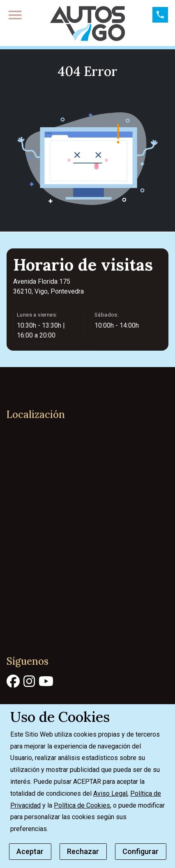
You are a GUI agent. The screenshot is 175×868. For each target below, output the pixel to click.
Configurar (140, 851)
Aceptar (30, 851)
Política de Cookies (82, 805)
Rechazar (83, 851)
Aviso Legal (110, 793)
